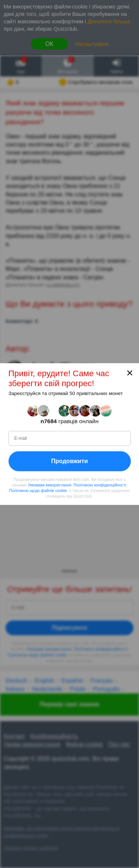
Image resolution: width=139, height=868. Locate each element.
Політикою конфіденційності (100, 485)
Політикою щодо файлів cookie (38, 491)
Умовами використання (49, 485)
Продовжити (69, 461)
